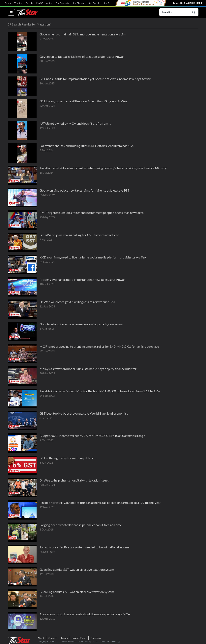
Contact (52, 638)
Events (29, 3)
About (41, 638)
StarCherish (79, 3)
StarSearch (109, 3)
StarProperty (63, 3)
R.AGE (40, 3)
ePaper (7, 3)
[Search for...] (174, 12)
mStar (49, 3)
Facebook (96, 638)
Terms (64, 638)
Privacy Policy (79, 638)
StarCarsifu (94, 3)
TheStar (18, 3)
